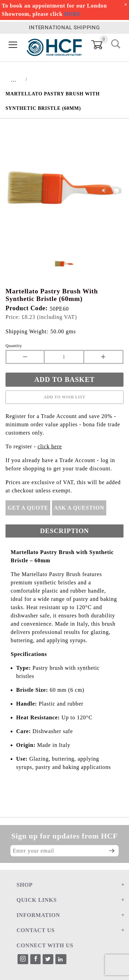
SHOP (25, 885)
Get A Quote (28, 508)
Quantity (14, 346)
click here (50, 446)
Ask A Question (79, 508)
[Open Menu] (13, 45)
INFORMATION (38, 915)
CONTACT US (36, 930)
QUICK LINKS (37, 900)
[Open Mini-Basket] (101, 45)
